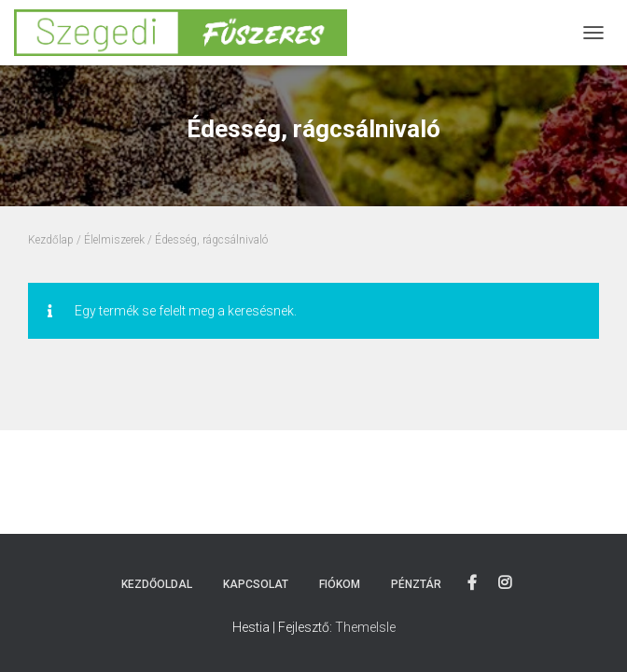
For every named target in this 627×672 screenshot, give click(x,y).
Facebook (472, 583)
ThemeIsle (365, 627)
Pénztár (416, 584)
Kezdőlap (51, 240)
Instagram (505, 583)
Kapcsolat (256, 584)
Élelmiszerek (114, 240)
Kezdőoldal (157, 584)
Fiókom (340, 584)
